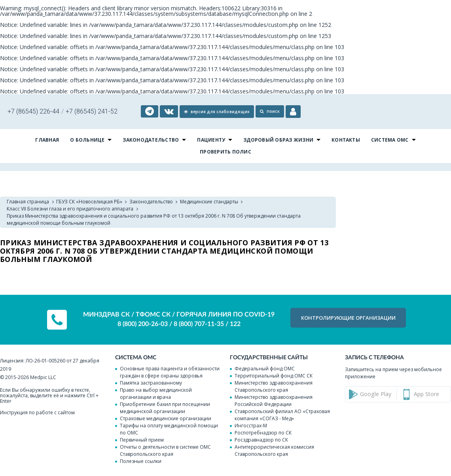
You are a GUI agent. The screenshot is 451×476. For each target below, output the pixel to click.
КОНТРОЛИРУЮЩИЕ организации (348, 318)
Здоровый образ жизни (278, 140)
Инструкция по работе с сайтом (37, 412)
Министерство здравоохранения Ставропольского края (274, 386)
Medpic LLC (43, 377)
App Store (426, 394)
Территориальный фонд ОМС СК (274, 376)
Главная (47, 140)
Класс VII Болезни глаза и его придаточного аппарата (70, 209)
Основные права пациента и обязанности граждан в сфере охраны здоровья (170, 372)
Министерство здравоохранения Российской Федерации (274, 401)
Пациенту (211, 140)
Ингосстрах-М (251, 426)
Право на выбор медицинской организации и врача (156, 394)
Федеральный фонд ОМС (265, 369)
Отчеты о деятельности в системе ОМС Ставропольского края (165, 450)
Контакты (346, 140)
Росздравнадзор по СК (261, 440)
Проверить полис (225, 152)
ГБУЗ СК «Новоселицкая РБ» (89, 202)
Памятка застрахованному (151, 383)
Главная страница (28, 202)
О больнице (87, 140)
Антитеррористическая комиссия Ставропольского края (274, 450)
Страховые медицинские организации (166, 418)
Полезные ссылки (141, 461)
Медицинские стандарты (209, 202)
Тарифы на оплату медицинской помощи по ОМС (169, 429)
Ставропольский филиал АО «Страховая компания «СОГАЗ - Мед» (282, 415)
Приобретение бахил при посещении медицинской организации (165, 408)
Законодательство (151, 140)
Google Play (375, 394)
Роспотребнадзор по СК (263, 433)
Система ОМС (390, 140)
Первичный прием (142, 440)
